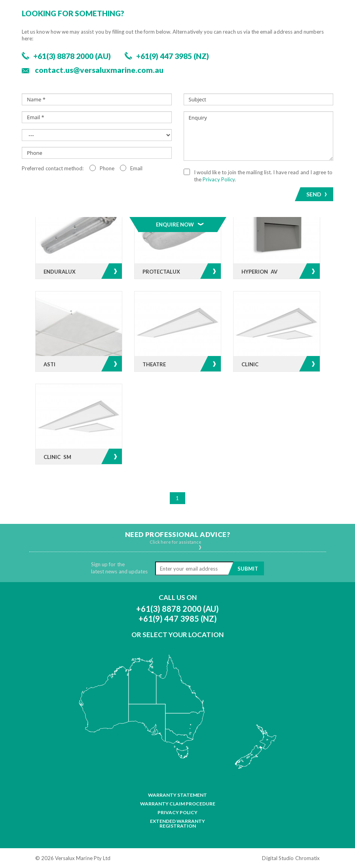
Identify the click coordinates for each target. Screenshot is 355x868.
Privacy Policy (177, 813)
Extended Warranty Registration (177, 824)
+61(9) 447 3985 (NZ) (178, 619)
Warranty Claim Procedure (178, 804)
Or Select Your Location (177, 635)
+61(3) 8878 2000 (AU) (177, 609)
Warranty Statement (177, 795)
